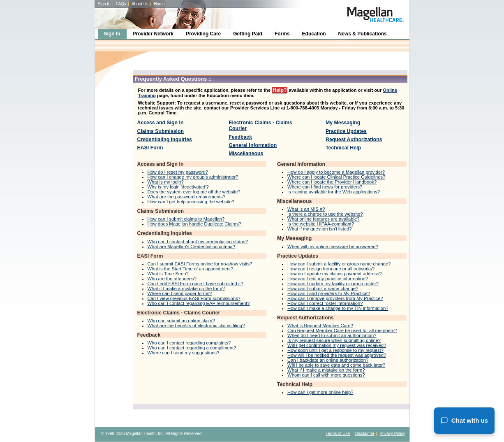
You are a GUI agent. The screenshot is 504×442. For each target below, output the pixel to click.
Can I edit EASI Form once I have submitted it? (195, 284)
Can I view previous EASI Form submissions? (194, 298)
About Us (140, 4)
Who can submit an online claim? (181, 321)
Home (159, 4)
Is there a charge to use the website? (325, 214)
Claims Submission (161, 131)
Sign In (104, 4)
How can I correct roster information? (325, 303)
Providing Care (203, 34)
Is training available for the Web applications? (334, 192)
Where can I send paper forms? (180, 293)
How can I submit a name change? (323, 288)
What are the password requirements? (187, 197)
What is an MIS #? (306, 209)
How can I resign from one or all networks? (331, 269)
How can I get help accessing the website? (191, 202)
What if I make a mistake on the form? (186, 288)
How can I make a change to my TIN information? (338, 308)
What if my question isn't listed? (319, 229)
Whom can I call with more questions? (326, 375)
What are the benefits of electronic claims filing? (196, 326)
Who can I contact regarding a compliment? (192, 348)
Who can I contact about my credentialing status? (198, 242)
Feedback (240, 137)
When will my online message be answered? (333, 247)
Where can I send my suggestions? (184, 353)
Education (314, 34)
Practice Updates (346, 131)
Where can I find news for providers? (325, 187)
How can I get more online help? (320, 392)
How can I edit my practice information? (328, 279)
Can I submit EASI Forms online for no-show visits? (200, 264)
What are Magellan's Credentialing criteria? (192, 247)
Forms (282, 34)
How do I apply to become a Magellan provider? (336, 172)
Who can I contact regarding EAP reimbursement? (199, 303)
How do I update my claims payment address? (334, 274)
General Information (253, 145)
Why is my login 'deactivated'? (178, 187)
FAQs (121, 4)
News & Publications (363, 34)
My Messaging (343, 123)
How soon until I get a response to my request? (335, 350)
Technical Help (343, 148)
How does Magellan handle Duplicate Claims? (194, 224)
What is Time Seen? (168, 274)
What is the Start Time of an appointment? (191, 269)
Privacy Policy (392, 434)
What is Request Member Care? (320, 326)
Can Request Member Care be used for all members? (342, 330)
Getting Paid (248, 34)
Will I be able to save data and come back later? (336, 365)
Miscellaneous (246, 154)
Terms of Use (338, 434)
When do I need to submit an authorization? (332, 335)
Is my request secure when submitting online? (334, 340)
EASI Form (150, 148)
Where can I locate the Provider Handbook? (332, 182)
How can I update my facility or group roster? (333, 284)
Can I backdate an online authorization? (328, 360)
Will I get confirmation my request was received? (337, 345)
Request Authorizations (354, 140)
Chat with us (464, 421)
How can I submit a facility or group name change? (339, 264)
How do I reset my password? (178, 172)
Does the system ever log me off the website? (194, 192)
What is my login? (166, 182)
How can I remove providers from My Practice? (335, 298)
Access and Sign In (161, 123)
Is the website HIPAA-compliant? (321, 224)
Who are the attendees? (172, 279)
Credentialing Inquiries (165, 140)
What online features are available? (323, 219)
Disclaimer (365, 434)
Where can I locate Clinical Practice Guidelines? (336, 177)
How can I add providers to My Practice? (329, 293)
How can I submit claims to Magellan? (186, 219)
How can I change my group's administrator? (193, 177)
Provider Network (153, 34)
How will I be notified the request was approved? (337, 355)
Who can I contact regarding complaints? (189, 343)
